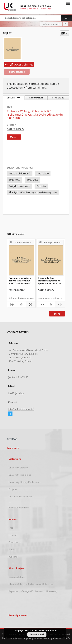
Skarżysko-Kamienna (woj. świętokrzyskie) (33, 192)
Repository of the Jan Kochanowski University (33, 591)
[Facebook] (10, 414)
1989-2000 (33, 180)
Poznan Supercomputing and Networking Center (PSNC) (38, 638)
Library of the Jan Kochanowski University (31, 584)
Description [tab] (14, 98)
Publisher (14, 557)
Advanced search (51, 24)
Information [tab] (36, 98)
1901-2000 (43, 174)
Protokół (41, 186)
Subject (12, 549)
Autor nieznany (16, 129)
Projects (13, 489)
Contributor (15, 542)
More (57, 314)
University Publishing (20, 475)
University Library (18, 468)
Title (11, 528)
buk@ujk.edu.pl (16, 393)
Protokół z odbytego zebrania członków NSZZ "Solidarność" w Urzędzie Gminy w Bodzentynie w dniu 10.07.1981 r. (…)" (21, 281)
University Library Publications (25, 482)
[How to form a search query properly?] (65, 24)
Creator (13, 535)
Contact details (17, 577)
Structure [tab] (58, 98)
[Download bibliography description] (12, 304)
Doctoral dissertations (21, 497)
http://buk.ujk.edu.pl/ (21, 409)
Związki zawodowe (19, 186)
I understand (37, 634)
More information (48, 630)
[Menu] (68, 3)
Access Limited (19, 64)
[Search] (66, 18)
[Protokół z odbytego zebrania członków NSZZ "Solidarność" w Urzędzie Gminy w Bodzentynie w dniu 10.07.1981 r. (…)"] (21, 259)
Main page (13, 448)
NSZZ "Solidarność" (20, 174)
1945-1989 (15, 180)
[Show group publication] (21, 242)
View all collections (19, 508)
